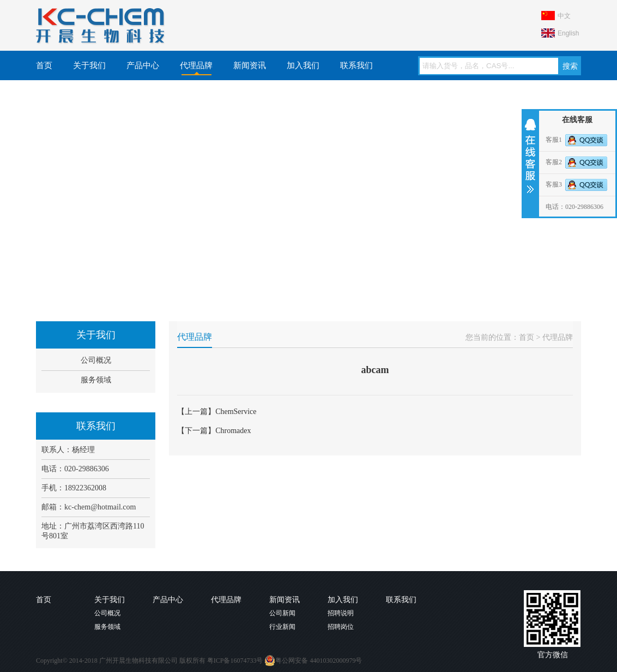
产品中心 (143, 65)
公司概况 (96, 360)
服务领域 (96, 380)
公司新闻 (282, 613)
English (568, 33)
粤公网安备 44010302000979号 (313, 661)
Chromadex (233, 431)
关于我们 (89, 65)
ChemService (236, 412)
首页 (44, 65)
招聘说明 (341, 613)
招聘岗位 (341, 627)
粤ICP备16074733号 (235, 661)
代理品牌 (196, 65)
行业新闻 (282, 627)
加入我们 (303, 65)
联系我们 (356, 65)
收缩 (530, 156)
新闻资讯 (250, 65)
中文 (564, 16)
